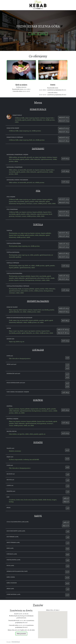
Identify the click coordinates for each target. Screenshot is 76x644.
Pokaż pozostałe (21, 634)
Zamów (43, 34)
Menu (33, 34)
